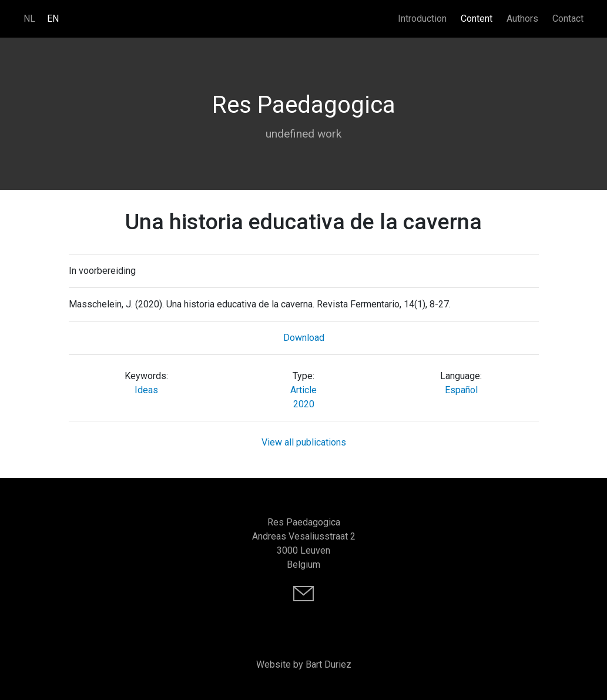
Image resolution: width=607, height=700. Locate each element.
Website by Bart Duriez (304, 664)
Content (477, 19)
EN (53, 19)
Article (303, 390)
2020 (304, 404)
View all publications (304, 442)
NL (29, 19)
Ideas (146, 390)
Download (304, 338)
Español (461, 390)
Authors (522, 19)
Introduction (422, 19)
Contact (568, 19)
